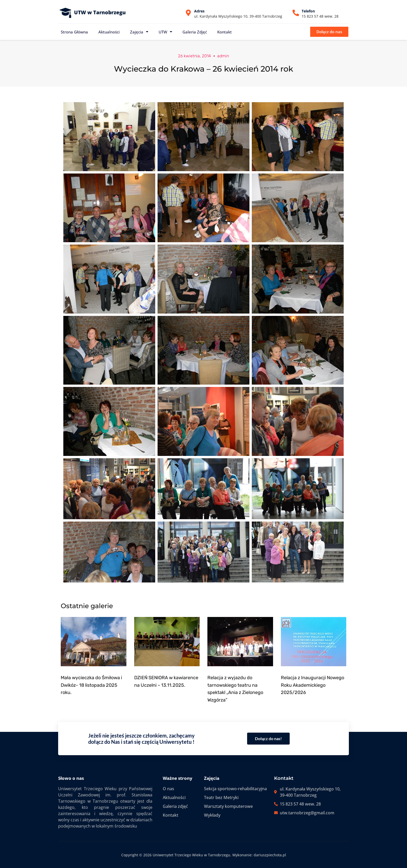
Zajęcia (139, 32)
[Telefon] (296, 13)
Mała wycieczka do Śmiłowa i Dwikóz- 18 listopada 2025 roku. (91, 685)
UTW (165, 32)
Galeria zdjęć (195, 32)
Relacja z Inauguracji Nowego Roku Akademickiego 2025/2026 (313, 685)
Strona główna (74, 32)
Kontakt (225, 32)
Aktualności (109, 32)
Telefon (308, 11)
